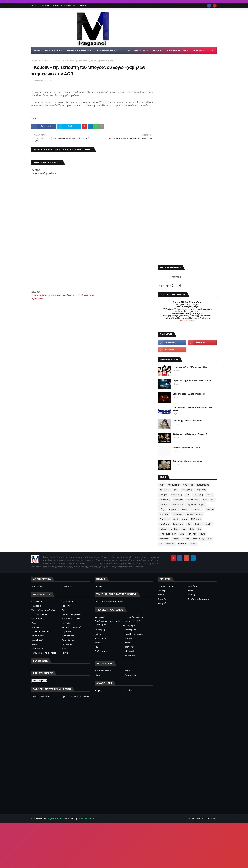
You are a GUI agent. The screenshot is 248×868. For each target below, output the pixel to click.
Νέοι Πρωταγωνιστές (134, 634)
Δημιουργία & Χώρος (168, 490)
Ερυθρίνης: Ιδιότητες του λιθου (187, 421)
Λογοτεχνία (178, 500)
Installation (130, 655)
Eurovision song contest (44, 653)
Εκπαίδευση (177, 495)
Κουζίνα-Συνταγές (40, 614)
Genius (198, 524)
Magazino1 (38, 81)
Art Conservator (194, 514)
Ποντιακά (198, 509)
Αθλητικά (162, 603)
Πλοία (97, 675)
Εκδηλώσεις (201, 490)
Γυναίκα (128, 690)
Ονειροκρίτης (178, 504)
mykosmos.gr (187, 320)
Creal (185, 519)
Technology (198, 539)
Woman (182, 544)
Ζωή (64, 610)
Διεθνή (161, 595)
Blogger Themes (55, 818)
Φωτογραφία (178, 514)
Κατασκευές (165, 500)
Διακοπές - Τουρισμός (72, 627)
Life (199, 529)
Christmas (164, 519)
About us (45, 6)
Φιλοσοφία (36, 606)
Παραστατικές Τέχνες (196, 504)
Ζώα (188, 495)
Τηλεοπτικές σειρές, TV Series (75, 696)
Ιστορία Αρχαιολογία (134, 617)
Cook (176, 519)
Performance (101, 651)
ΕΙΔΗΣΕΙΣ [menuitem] (197, 50)
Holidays (174, 529)
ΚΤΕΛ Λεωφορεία (103, 671)
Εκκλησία (164, 495)
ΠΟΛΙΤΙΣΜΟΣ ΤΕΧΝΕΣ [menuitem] (136, 50)
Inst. (184, 529)
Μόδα (205, 500)
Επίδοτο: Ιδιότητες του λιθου (186, 448)
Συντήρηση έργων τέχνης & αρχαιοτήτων (107, 623)
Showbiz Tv (37, 649)
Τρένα (128, 671)
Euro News (164, 524)
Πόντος (191, 595)
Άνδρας (98, 690)
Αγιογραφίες (37, 299)
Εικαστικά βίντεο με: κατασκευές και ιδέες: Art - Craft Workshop (63, 295)
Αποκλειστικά (174, 485)
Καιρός (210, 495)
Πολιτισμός (186, 509)
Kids (192, 529)
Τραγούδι (129, 647)
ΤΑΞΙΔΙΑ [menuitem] (157, 50)
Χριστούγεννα (38, 636)
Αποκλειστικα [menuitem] (52, 50)
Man (182, 534)
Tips (210, 539)
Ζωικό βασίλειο (68, 640)
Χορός (98, 647)
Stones (186, 539)
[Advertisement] (92, 268)
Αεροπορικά (130, 675)
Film (189, 524)
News (202, 534)
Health (208, 524)
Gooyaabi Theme (86, 818)
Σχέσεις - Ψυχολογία (71, 614)
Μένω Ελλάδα (193, 500)
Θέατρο (128, 638)
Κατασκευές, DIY (132, 621)
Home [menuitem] (37, 50)
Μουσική (99, 643)
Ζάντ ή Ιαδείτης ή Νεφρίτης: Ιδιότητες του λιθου (192, 409)
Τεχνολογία (67, 631)
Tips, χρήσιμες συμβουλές (43, 610)
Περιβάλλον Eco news (198, 599)
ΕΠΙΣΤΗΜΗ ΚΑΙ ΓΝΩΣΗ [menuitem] (108, 50)
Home (34, 6)
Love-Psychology (168, 534)
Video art (129, 651)
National (192, 534)
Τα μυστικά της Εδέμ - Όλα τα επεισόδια (192, 380)
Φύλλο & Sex (37, 619)
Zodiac (193, 544)
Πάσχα (162, 509)
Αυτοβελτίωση (68, 636)
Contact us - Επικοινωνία (63, 6)
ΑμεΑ (162, 485)
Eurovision (178, 524)
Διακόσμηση (186, 490)
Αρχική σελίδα (37, 60)
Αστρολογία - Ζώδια (71, 619)
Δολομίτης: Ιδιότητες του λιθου (187, 461)
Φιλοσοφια (164, 514)
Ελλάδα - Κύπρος (166, 586)
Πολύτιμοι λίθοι (68, 602)
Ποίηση (98, 634)
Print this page (39, 681)
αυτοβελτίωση (203, 485)
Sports (176, 539)
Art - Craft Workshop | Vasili (109, 602)
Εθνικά (191, 591)
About (200, 818)
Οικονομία (164, 504)
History (163, 529)
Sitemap (82, 6)
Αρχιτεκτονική (101, 638)
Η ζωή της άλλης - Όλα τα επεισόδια (190, 367)
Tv (46, 60)
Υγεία (34, 623)
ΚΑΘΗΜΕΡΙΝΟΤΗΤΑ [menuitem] (177, 50)
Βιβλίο (128, 643)
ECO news (196, 519)
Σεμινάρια (210, 509)
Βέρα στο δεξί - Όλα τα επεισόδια (189, 394)
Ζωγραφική (198, 495)
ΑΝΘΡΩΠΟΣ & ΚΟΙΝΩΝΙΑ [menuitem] (79, 50)
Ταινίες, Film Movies (41, 696)
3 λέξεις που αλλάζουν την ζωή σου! (190, 434)
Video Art (170, 544)
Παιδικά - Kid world (41, 631)
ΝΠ (213, 500)
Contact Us (211, 818)
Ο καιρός (162, 599)
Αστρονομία (188, 485)
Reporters (164, 539)
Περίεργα (173, 509)
